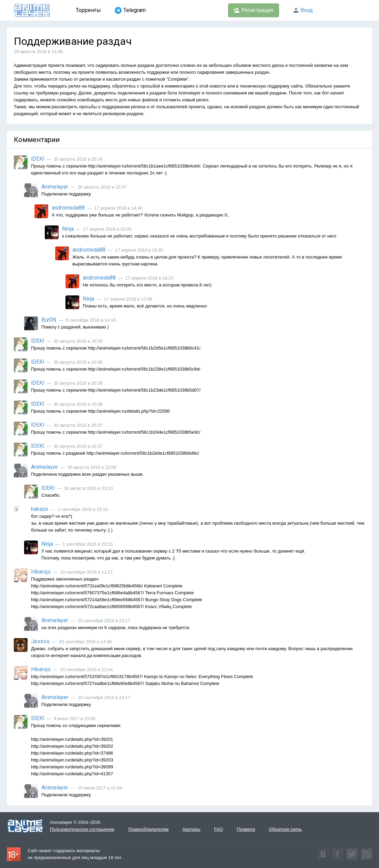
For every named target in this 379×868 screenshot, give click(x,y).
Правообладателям (148, 829)
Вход (303, 10)
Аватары (191, 829)
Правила (246, 829)
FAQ (218, 829)
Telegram (130, 10)
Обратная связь (285, 829)
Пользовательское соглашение (82, 829)
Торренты (88, 10)
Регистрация (254, 10)
